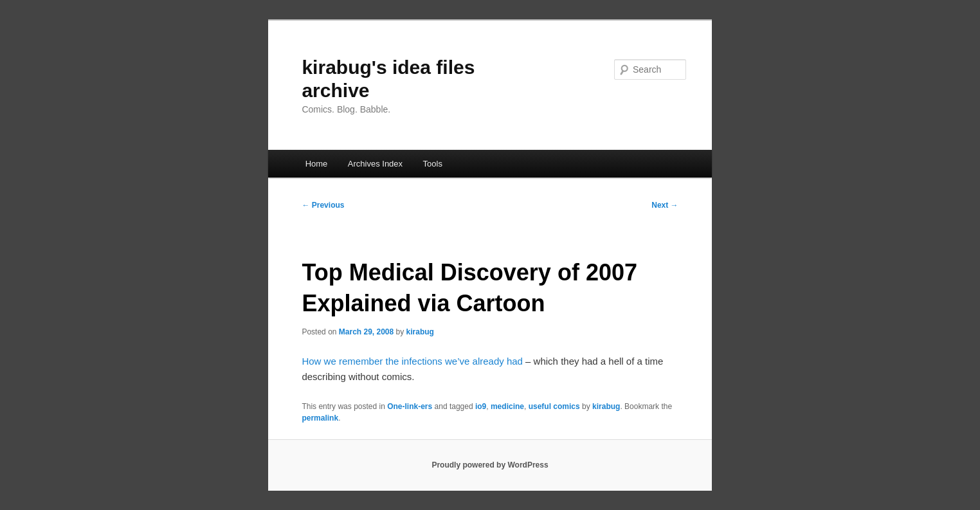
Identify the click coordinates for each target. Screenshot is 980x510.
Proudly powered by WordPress (490, 465)
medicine (507, 406)
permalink (320, 418)
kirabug (420, 332)
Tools (433, 164)
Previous (323, 205)
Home (317, 164)
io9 (481, 406)
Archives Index (375, 164)
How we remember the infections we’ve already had (412, 361)
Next (665, 205)
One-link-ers (410, 406)
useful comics (554, 406)
